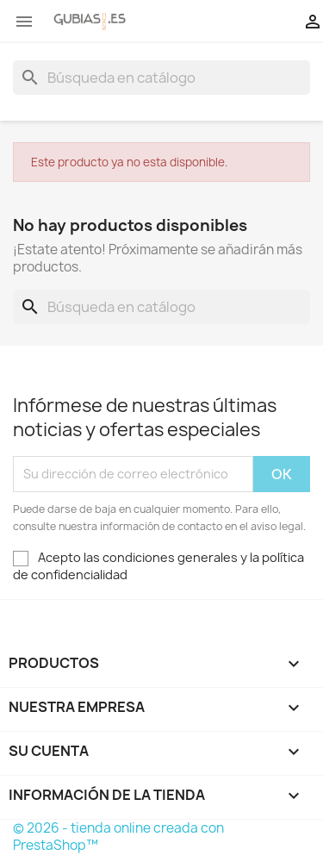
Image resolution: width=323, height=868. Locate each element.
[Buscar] (161, 78)
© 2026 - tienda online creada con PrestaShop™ (118, 837)
